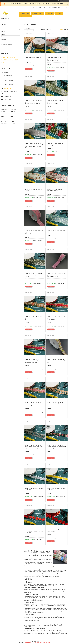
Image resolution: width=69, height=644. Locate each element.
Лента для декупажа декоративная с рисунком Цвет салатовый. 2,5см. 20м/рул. (57, 361)
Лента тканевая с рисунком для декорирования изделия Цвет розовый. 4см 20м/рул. (55, 189)
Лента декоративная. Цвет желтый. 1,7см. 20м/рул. (56, 489)
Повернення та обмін (7, 44)
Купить (29, 69)
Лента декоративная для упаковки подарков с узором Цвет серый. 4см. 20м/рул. (34, 275)
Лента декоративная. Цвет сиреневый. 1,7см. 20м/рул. (35, 489)
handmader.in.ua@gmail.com (10, 91)
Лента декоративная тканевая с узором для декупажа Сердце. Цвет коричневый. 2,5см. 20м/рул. (56, 404)
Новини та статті (6, 47)
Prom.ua (41, 640)
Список (66, 29)
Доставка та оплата (26, 16)
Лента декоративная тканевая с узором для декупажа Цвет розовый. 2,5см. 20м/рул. (34, 404)
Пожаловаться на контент (30, 643)
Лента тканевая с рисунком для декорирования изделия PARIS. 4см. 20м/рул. (34, 189)
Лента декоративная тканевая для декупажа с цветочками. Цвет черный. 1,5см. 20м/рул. (57, 447)
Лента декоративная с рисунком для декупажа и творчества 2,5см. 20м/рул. (34, 318)
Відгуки (3, 34)
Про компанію (50, 13)
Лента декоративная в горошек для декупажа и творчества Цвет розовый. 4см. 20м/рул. (56, 275)
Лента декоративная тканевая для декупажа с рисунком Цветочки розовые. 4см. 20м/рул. (56, 59)
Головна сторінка (24, 13)
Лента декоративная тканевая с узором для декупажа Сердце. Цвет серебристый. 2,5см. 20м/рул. (34, 447)
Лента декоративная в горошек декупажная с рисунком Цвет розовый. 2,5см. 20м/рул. (33, 361)
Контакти (59, 13)
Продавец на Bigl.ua (35, 641)
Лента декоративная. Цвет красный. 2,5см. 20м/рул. (56, 530)
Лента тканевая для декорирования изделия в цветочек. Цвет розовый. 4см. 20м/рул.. (34, 232)
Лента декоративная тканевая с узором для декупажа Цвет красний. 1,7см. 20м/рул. (34, 531)
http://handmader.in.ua (9, 88)
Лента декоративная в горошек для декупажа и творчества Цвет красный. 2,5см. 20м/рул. (57, 318)
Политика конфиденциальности (44, 643)
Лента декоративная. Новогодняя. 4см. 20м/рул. (56, 144)
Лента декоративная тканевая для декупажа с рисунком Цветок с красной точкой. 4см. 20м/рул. (34, 102)
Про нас (3, 32)
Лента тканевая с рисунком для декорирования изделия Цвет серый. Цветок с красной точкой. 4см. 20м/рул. (34, 146)
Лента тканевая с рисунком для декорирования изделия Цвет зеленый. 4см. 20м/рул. (55, 102)
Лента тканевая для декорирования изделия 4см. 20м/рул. (56, 231)
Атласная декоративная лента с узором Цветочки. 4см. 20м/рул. (33, 58)
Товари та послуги (37, 13)
